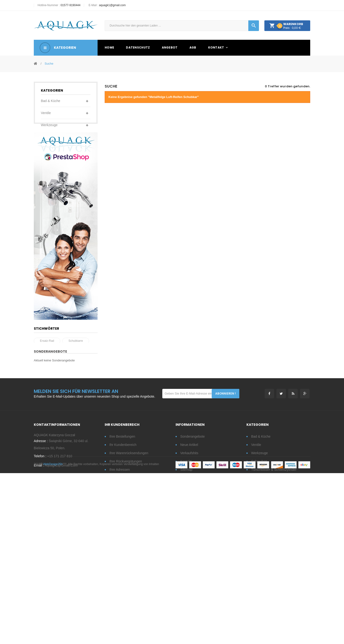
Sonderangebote (50, 474)
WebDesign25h (53, 635)
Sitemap (186, 595)
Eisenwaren (49, 209)
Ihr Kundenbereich (123, 570)
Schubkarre (76, 445)
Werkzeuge (49, 125)
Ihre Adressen (120, 595)
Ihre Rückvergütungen (126, 587)
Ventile (46, 113)
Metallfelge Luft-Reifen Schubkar (60, 461)
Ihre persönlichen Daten (127, 604)
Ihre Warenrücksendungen (129, 579)
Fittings (46, 197)
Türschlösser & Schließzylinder (52, 155)
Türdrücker (49, 185)
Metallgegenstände (55, 221)
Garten (46, 173)
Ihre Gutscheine (121, 612)
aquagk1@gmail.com (112, 5)
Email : (39, 594)
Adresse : (41, 570)
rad (43, 453)
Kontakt (186, 587)
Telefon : (40, 585)
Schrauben (49, 137)
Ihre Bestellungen (122, 562)
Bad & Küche (51, 101)
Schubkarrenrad (70, 453)
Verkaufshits (189, 579)
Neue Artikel (189, 570)
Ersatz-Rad (47, 445)
